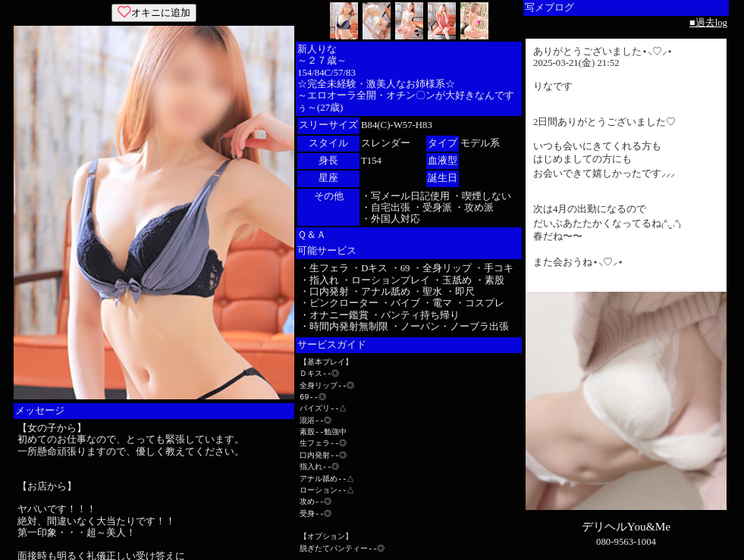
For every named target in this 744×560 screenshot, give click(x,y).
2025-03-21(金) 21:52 (576, 63)
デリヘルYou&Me (626, 526)
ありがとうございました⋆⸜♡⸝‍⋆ (603, 52)
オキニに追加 (154, 13)
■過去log (708, 23)
